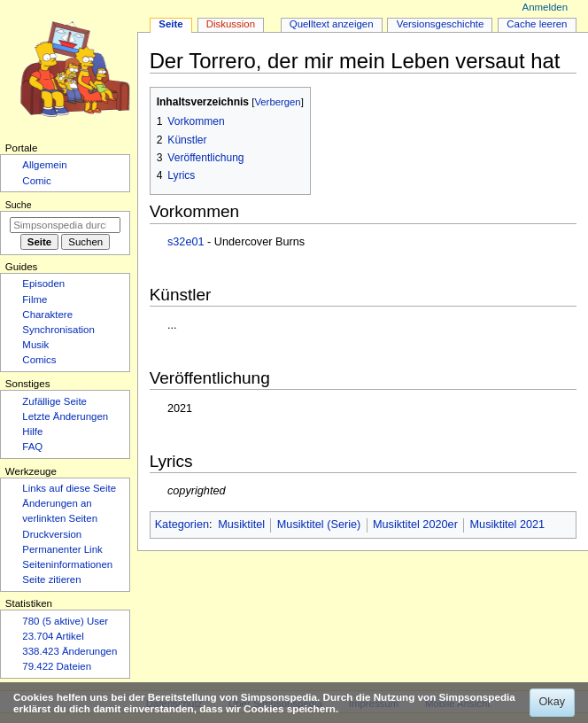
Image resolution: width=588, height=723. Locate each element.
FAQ (32, 447)
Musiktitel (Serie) (319, 525)
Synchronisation (58, 330)
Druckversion (52, 534)
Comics (39, 360)
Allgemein (44, 165)
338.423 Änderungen (70, 651)
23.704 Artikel (53, 636)
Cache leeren (537, 24)
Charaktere (47, 315)
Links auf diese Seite (69, 488)
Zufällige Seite (54, 401)
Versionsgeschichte (441, 24)
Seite (170, 24)
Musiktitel (241, 525)
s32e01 (186, 242)
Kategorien (182, 525)
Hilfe (32, 431)
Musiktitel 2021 (508, 525)
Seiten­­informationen (67, 564)
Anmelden (545, 7)
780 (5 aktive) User (65, 621)
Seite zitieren (51, 579)
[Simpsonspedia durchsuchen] (65, 225)
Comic (36, 181)
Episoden (43, 284)
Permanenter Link (62, 549)
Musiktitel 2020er (415, 525)
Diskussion (231, 24)
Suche (19, 205)
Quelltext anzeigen (332, 24)
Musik (35, 345)
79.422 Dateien (57, 666)
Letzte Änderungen (65, 416)
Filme (35, 299)
